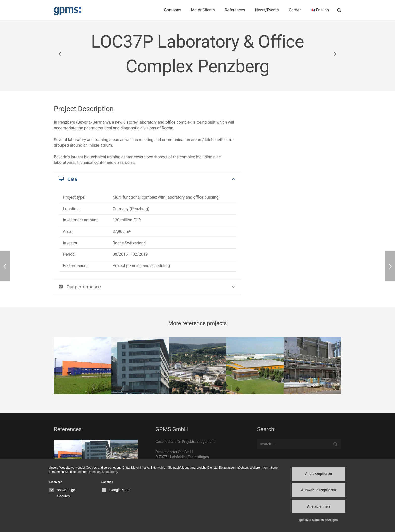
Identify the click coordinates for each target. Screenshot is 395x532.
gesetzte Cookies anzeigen (319, 520)
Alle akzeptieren (319, 474)
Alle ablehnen (318, 506)
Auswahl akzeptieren (319, 490)
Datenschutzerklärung (102, 472)
